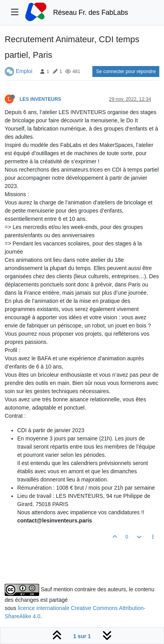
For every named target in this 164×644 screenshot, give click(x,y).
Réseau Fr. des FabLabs (91, 13)
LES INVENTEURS (40, 99)
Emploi (24, 71)
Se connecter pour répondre (126, 72)
